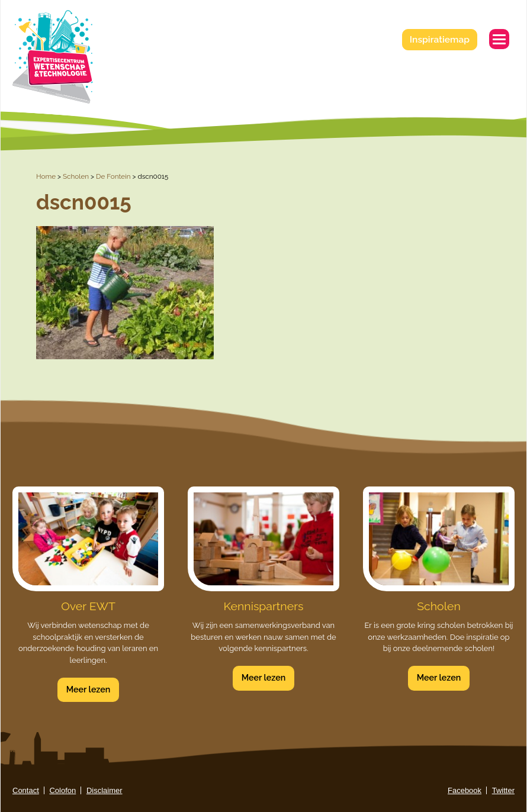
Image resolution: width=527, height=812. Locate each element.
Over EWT (88, 606)
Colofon (62, 790)
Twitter (503, 790)
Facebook (465, 790)
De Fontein (113, 176)
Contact (26, 790)
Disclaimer (105, 790)
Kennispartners (264, 606)
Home (46, 176)
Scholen (76, 176)
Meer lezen (89, 689)
